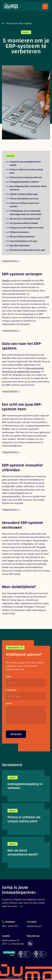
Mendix (6, 280)
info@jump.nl (34, 926)
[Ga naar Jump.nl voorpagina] (11, 6)
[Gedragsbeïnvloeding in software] (26, 786)
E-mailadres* (12, 690)
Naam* (9, 677)
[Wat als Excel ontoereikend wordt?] (26, 852)
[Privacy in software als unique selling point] (26, 819)
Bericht (9, 704)
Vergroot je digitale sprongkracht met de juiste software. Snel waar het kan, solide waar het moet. (23, 903)
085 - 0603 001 (10, 926)
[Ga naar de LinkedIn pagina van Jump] (30, 943)
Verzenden (16, 735)
